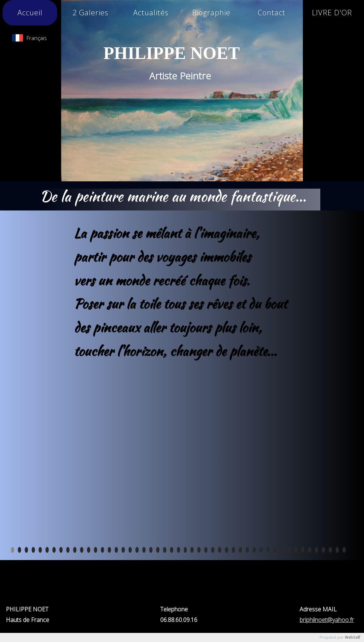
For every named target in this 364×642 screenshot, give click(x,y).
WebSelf (353, 637)
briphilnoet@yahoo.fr (327, 620)
